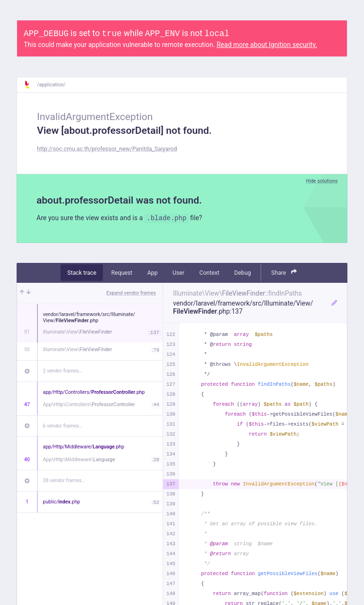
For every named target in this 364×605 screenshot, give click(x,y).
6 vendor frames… (63, 426)
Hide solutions (322, 181)
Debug (242, 273)
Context (209, 273)
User (178, 273)
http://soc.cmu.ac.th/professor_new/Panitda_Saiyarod (107, 149)
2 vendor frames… (63, 371)
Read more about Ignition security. (267, 45)
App (153, 273)
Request (122, 273)
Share (284, 272)
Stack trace (82, 273)
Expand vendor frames (131, 293)
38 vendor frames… (64, 480)
